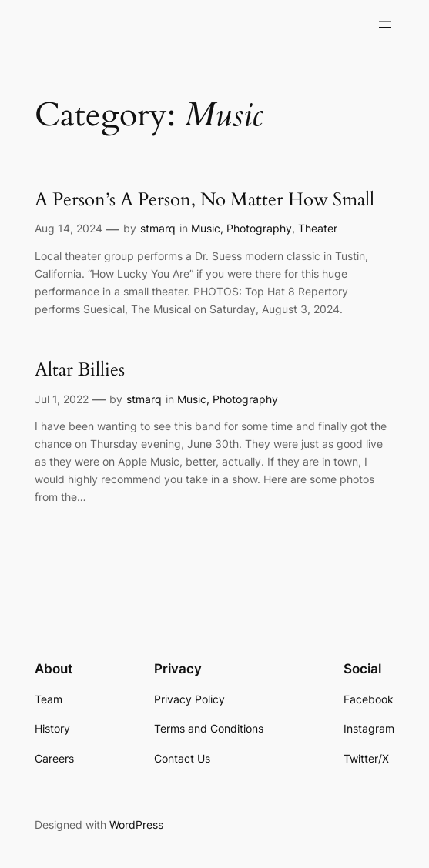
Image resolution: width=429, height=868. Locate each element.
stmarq (158, 228)
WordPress (136, 825)
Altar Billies (80, 371)
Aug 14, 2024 (69, 228)
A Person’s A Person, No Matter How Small (204, 200)
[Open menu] (385, 25)
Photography (259, 228)
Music (206, 228)
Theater (318, 228)
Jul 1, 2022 (62, 399)
